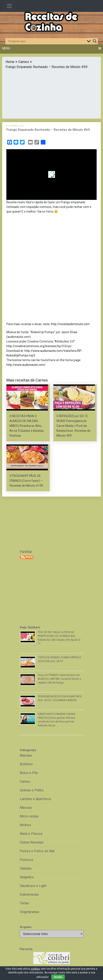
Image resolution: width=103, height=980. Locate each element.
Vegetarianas (30, 912)
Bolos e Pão (29, 773)
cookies (35, 969)
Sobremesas (29, 894)
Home (10, 62)
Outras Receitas (32, 842)
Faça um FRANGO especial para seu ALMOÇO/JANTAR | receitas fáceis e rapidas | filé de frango (59, 679)
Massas (26, 808)
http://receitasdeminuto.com (70, 324)
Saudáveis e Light (33, 886)
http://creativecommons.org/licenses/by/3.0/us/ (39, 346)
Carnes (24, 62)
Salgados (27, 877)
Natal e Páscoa (31, 834)
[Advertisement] (52, 93)
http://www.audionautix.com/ (26, 365)
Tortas (24, 903)
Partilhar (26, 552)
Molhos (25, 825)
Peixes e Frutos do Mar (37, 851)
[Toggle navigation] (9, 6)
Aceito (58, 977)
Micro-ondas (29, 816)
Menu (6, 48)
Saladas (26, 868)
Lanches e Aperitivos (35, 799)
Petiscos (27, 860)
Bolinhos (26, 764)
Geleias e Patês (32, 790)
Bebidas (26, 755)
